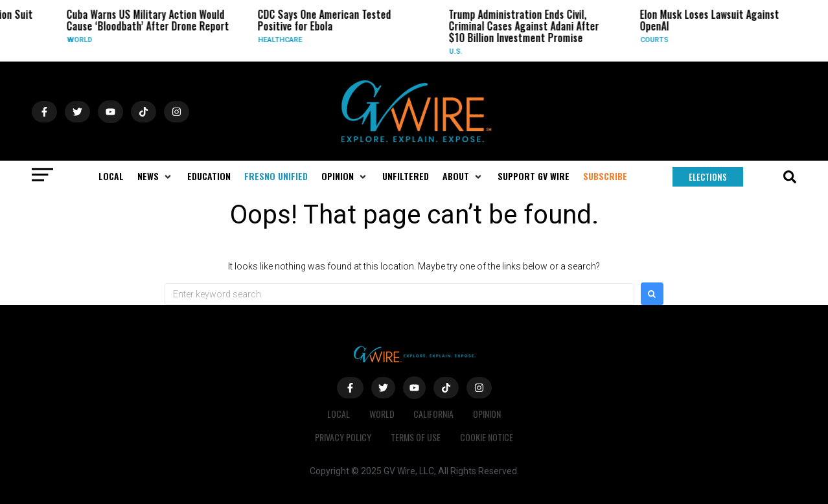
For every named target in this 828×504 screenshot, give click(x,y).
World (83, 40)
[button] (155, 176)
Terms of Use (416, 437)
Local (339, 414)
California (434, 414)
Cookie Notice (487, 437)
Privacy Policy (343, 437)
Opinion (488, 414)
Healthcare (283, 40)
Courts (657, 40)
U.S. (459, 52)
